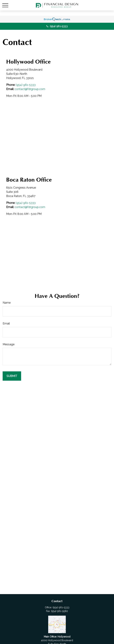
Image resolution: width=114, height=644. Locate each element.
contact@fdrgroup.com (30, 89)
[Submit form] (12, 376)
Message (9, 344)
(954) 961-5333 (57, 26)
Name (7, 303)
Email (6, 323)
